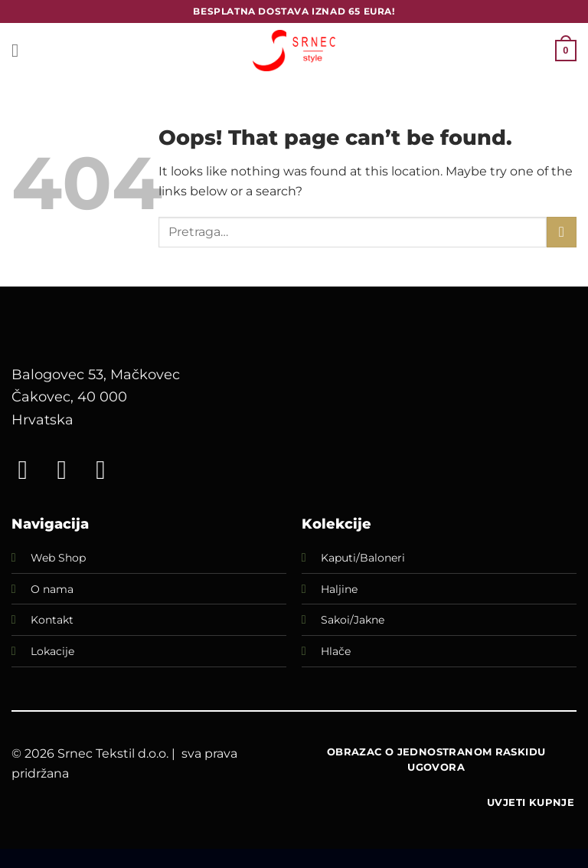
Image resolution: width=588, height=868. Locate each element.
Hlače (336, 651)
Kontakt (52, 620)
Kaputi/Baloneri (363, 558)
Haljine (339, 589)
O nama (52, 589)
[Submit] (562, 232)
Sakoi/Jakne (353, 620)
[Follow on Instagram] (70, 470)
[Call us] (109, 470)
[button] (21, 50)
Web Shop (58, 558)
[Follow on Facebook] (31, 470)
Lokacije (52, 651)
